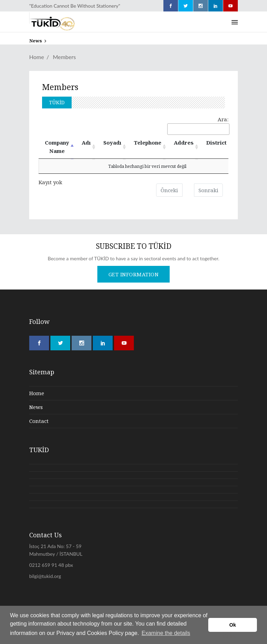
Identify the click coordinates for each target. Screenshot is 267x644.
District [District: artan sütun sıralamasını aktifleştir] (216, 142)
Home (37, 57)
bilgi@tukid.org (45, 576)
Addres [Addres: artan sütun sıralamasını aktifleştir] (184, 142)
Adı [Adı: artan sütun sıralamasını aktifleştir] (86, 142)
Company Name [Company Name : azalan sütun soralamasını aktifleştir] (57, 147)
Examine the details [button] (166, 633)
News (36, 407)
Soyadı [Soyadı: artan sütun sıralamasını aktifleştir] (112, 142)
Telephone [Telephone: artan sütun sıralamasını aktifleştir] (148, 142)
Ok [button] (233, 625)
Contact (39, 421)
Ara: (198, 125)
